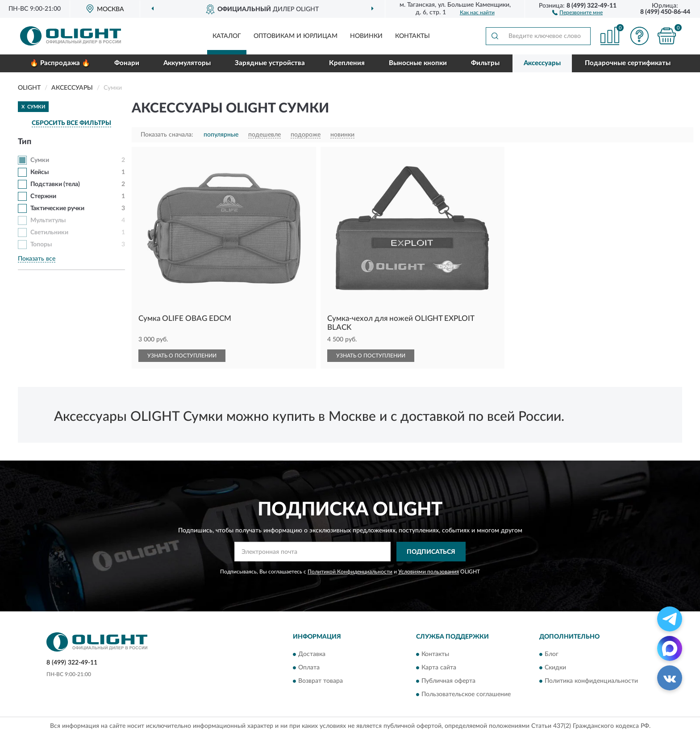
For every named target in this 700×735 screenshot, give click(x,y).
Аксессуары (542, 63)
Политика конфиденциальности (591, 681)
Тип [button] (25, 142)
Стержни (43, 196)
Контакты (412, 36)
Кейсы (40, 172)
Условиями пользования (429, 572)
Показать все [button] (37, 259)
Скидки (555, 668)
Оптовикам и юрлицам (296, 36)
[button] (577, 12)
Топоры (41, 245)
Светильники (49, 233)
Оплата (309, 668)
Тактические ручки (57, 208)
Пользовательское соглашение (466, 694)
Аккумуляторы (187, 63)
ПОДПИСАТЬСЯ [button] (431, 552)
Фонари (127, 63)
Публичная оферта (448, 681)
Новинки (366, 36)
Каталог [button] (227, 36)
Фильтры (485, 63)
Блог (552, 654)
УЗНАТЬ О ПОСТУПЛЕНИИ (182, 356)
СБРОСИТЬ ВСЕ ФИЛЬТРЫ (71, 123)
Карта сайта (439, 668)
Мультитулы (48, 220)
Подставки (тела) (55, 184)
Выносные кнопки (418, 63)
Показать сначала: (167, 135)
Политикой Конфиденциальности (350, 572)
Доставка (312, 654)
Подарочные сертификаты (628, 63)
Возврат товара (321, 681)
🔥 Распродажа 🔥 (60, 63)
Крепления (347, 63)
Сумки (40, 160)
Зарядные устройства (270, 63)
